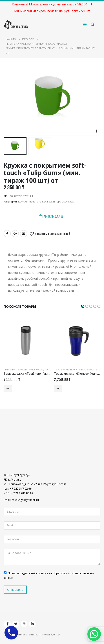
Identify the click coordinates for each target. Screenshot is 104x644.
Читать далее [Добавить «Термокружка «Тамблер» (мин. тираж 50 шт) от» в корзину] (8, 388)
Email (24, 234)
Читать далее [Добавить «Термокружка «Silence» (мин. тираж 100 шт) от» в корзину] (58, 388)
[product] (27, 341)
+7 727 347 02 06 (21, 488)
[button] (83, 306)
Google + (15, 234)
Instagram (24, 624)
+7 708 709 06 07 (22, 493)
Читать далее (54, 216)
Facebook (7, 234)
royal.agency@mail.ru (25, 500)
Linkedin (32, 624)
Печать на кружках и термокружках (51, 201)
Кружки (23, 201)
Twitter (16, 624)
